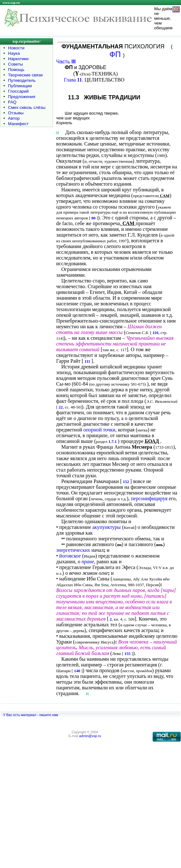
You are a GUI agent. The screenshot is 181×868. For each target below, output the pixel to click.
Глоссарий (18, 91)
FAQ (12, 102)
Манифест (18, 124)
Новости (16, 48)
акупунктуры (106, 527)
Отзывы (16, 113)
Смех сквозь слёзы (27, 107)
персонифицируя (149, 498)
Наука (14, 53)
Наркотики (18, 59)
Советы (15, 64)
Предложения (22, 97)
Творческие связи (25, 75)
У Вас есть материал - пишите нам (31, 715)
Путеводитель (22, 80)
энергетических (73, 550)
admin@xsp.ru (90, 736)
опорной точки (99, 430)
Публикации (20, 86)
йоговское (70, 556)
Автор (14, 118)
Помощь (16, 70)
